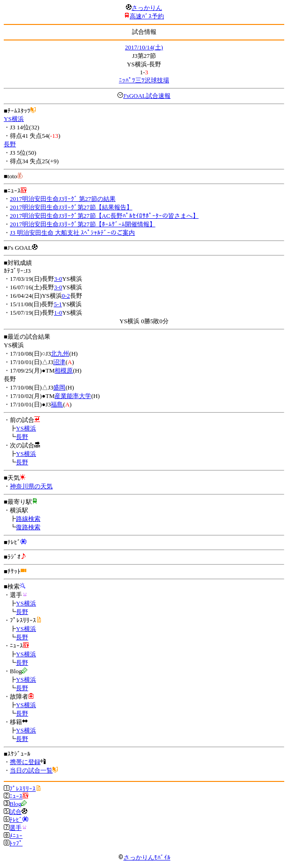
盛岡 (59, 387)
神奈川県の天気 (31, 486)
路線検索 (28, 519)
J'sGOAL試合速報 (147, 96)
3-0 (58, 279)
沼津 (59, 362)
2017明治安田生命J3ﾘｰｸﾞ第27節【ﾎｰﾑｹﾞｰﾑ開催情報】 (83, 224)
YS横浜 (14, 119)
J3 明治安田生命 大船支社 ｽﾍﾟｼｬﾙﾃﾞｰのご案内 (72, 233)
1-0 (58, 313)
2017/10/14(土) (144, 47)
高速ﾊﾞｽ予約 (147, 16)
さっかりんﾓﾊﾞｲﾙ (144, 857)
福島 (57, 404)
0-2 (66, 296)
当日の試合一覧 (31, 770)
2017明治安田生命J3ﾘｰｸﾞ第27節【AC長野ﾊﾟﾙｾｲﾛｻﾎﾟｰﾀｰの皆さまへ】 (104, 216)
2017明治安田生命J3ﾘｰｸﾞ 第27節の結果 (63, 199)
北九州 (60, 354)
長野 (10, 144)
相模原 (64, 370)
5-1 (58, 304)
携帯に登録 (25, 762)
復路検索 (28, 527)
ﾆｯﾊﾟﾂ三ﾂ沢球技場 (144, 80)
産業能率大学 (73, 396)
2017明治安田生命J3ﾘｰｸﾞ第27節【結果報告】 (71, 207)
